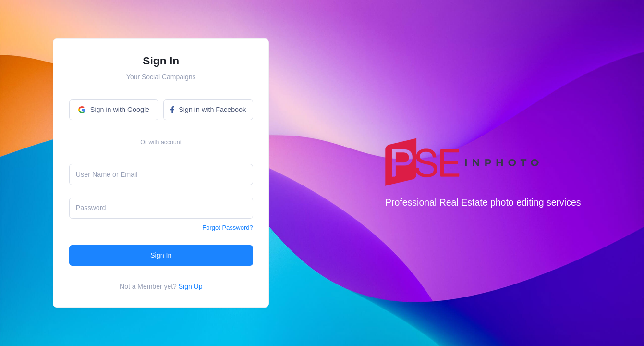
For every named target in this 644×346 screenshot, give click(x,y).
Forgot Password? (228, 228)
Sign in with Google (114, 110)
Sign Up (191, 286)
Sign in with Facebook (208, 110)
